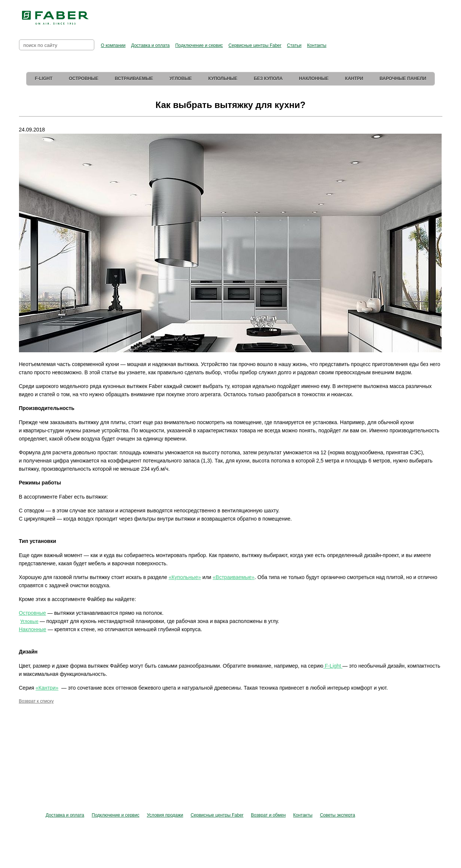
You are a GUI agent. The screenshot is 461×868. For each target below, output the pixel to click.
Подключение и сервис (199, 45)
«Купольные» (185, 577)
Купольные (223, 79)
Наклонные (314, 79)
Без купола (268, 79)
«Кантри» (47, 688)
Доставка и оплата (151, 45)
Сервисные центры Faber (255, 45)
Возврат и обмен (268, 815)
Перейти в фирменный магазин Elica (305, 15)
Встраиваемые (134, 79)
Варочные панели (403, 79)
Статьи (294, 45)
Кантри (354, 79)
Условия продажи (165, 815)
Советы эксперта (337, 815)
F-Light (43, 79)
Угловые (181, 79)
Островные (84, 79)
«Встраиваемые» (234, 577)
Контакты (317, 45)
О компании (113, 45)
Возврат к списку (37, 701)
